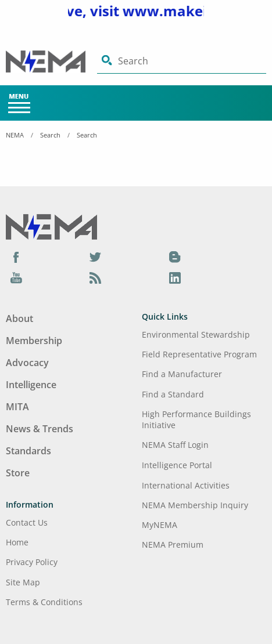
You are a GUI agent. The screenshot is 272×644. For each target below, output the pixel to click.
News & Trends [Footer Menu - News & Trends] (40, 429)
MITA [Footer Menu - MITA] (17, 407)
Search (50, 135)
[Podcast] (95, 277)
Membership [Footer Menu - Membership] (34, 341)
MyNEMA (160, 525)
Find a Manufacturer (182, 374)
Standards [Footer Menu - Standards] (28, 451)
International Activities (186, 485)
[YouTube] (16, 277)
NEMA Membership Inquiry (195, 505)
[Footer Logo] (51, 226)
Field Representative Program (199, 354)
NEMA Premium (173, 544)
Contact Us (27, 522)
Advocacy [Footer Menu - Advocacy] (27, 363)
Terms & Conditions (44, 602)
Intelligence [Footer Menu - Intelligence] (31, 385)
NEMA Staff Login (175, 445)
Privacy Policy (32, 562)
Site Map (23, 582)
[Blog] (175, 256)
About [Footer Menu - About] (19, 319)
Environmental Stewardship (196, 334)
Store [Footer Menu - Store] (18, 473)
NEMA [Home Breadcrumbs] (15, 135)
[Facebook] (16, 256)
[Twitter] (95, 256)
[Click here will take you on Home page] (51, 61)
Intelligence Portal (177, 465)
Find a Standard (173, 394)
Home (17, 542)
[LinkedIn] (175, 277)
